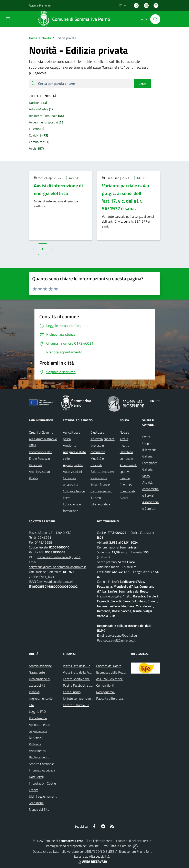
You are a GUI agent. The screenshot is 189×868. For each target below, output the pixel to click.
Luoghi (147, 443)
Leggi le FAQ (37, 711)
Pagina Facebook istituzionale (83, 685)
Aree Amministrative (43, 439)
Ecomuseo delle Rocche (112, 672)
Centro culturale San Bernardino (85, 705)
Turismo (96, 498)
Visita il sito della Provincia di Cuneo (87, 672)
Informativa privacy (42, 770)
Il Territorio (149, 450)
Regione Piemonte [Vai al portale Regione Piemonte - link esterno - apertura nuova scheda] (40, 5)
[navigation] (8, 19)
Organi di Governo (41, 432)
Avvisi (71, 178)
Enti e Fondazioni (41, 458)
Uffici (32, 445)
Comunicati (127, 491)
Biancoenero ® (129, 851)
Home (33, 38)
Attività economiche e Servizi (150, 489)
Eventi (147, 437)
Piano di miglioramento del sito (41, 698)
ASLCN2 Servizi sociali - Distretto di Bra (123, 679)
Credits (34, 790)
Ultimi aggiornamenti (43, 796)
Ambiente (70, 445)
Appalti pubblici (73, 465)
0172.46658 (43, 542)
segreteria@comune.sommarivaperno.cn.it (57, 567)
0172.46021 (43, 537)
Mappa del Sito (39, 809)
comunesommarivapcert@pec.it (59, 557)
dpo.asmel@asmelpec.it (119, 640)
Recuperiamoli (106, 692)
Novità (44, 38)
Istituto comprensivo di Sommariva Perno (91, 698)
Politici (33, 478)
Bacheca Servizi (40, 757)
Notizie (141, 178)
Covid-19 (126, 485)
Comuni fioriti (105, 685)
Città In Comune (120, 846)
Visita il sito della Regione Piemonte (87, 666)
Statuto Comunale (41, 764)
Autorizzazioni (72, 472)
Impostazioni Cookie (42, 783)
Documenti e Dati (41, 452)
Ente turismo (72, 692)
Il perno (125, 478)
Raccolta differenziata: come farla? (120, 698)
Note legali (36, 777)
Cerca (143, 84)
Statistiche (36, 803)
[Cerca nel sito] (155, 19)
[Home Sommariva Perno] (75, 19)
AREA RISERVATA (92, 861)
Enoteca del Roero (109, 666)
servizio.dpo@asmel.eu (121, 635)
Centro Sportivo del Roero (80, 679)
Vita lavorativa (100, 504)
